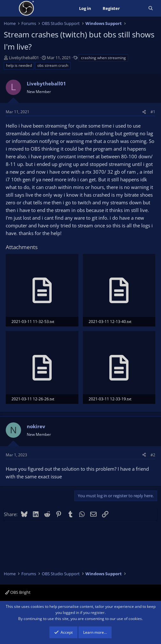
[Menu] (9, 8)
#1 (153, 112)
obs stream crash (53, 65)
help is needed (19, 65)
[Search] (151, 8)
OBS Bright (18, 592)
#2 (153, 455)
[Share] (144, 112)
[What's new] (134, 8)
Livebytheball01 (24, 58)
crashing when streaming (103, 58)
